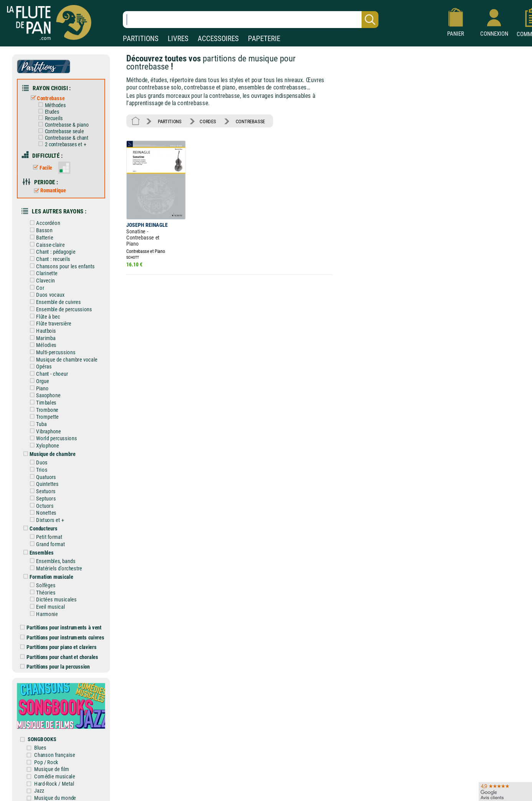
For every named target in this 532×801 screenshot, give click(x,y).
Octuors (41, 500)
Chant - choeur (48, 370)
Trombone (44, 405)
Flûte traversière (50, 321)
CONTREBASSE (249, 121)
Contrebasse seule (60, 130)
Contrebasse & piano (63, 124)
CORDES (207, 121)
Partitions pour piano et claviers (59, 640)
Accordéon (45, 221)
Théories (42, 586)
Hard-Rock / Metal (55, 775)
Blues (42, 740)
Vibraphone (45, 427)
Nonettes (43, 508)
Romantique (49, 189)
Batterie (41, 235)
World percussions (53, 434)
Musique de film (53, 761)
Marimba (42, 335)
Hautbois (43, 328)
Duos (38, 458)
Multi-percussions (52, 349)
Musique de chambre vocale (63, 356)
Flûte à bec (45, 313)
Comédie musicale (56, 768)
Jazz (40, 782)
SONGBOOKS (43, 731)
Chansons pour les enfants (62, 264)
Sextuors (42, 486)
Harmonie (43, 608)
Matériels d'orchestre (55, 562)
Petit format (46, 531)
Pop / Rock (48, 754)
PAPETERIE (264, 39)
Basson (41, 228)
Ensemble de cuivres (55, 299)
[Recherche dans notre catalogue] (251, 20)
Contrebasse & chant (63, 137)
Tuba (38, 420)
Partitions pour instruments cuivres (63, 631)
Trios (38, 465)
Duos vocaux (47, 292)
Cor (37, 285)
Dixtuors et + (46, 514)
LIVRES (178, 39)
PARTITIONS (141, 39)
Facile (42, 166)
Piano (39, 384)
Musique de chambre (49, 450)
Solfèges (42, 579)
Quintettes (44, 479)
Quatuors (43, 472)
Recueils (50, 117)
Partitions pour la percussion (56, 660)
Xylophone (44, 441)
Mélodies (43, 342)
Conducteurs (40, 523)
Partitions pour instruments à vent (62, 621)
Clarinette (43, 271)
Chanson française (56, 747)
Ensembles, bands (52, 555)
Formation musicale (48, 571)
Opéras (40, 363)
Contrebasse (47, 98)
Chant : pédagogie (52, 250)
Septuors (42, 493)
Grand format (47, 539)
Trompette (44, 413)
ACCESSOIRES (218, 39)
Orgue (39, 377)
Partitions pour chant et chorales (60, 650)
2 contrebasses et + (62, 143)
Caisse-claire (47, 242)
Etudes (48, 111)
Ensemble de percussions (60, 306)
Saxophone (45, 391)
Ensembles (38, 547)
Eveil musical (47, 600)
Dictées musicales (53, 594)
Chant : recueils (50, 257)
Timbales (43, 399)
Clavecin (42, 278)
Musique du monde (56, 789)
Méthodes (51, 104)
